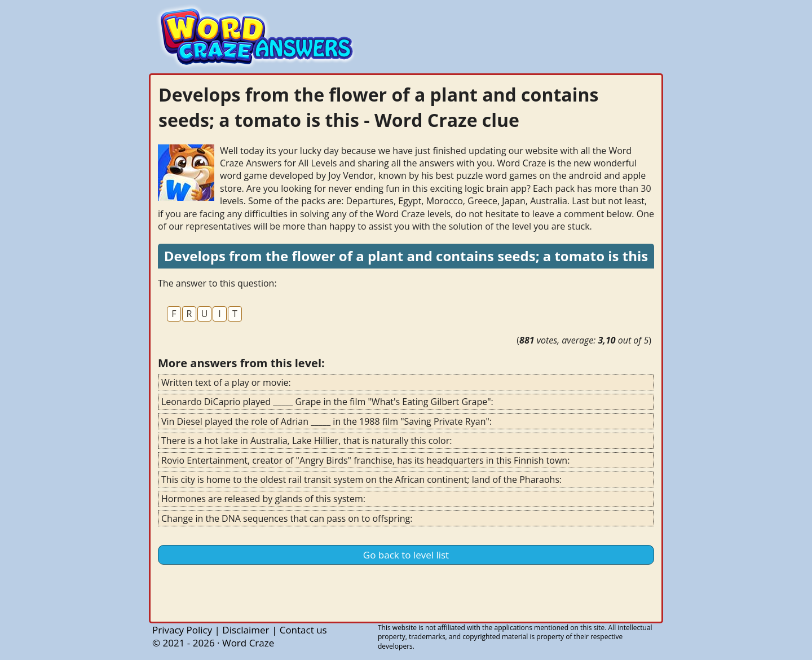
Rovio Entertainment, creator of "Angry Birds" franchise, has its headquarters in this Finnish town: (365, 460)
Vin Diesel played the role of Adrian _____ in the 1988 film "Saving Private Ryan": (326, 421)
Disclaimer (246, 630)
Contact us (303, 630)
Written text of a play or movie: (226, 382)
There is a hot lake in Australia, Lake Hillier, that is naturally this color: (306, 441)
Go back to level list (406, 555)
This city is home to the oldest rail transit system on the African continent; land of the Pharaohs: (361, 479)
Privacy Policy (182, 630)
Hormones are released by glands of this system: (263, 499)
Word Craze (248, 643)
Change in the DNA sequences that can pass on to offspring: (287, 518)
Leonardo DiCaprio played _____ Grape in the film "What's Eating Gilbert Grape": (327, 402)
